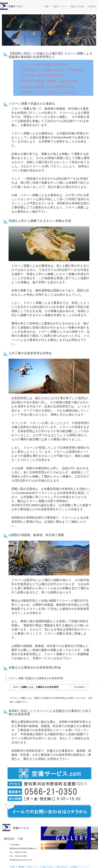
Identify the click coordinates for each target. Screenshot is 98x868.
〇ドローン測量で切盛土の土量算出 (44, 64)
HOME (13, 867)
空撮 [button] (47, 6)
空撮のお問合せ (62, 867)
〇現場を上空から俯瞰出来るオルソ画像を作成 (52, 70)
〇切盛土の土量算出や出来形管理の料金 (47, 87)
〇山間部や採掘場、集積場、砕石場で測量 (48, 81)
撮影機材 (21, 867)
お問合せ (92, 6)
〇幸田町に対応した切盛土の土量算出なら (48, 93)
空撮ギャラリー (60, 6)
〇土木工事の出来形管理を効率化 (42, 76)
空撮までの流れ (77, 6)
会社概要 (74, 867)
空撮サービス (16, 6)
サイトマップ (85, 867)
